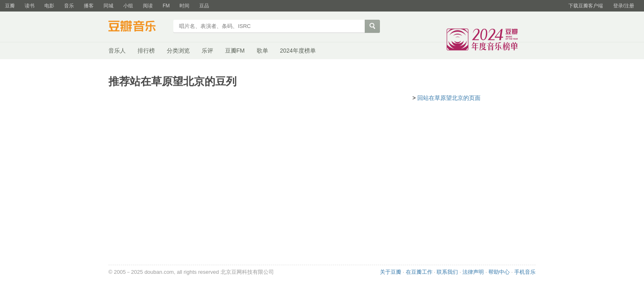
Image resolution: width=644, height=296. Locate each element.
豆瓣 (10, 6)
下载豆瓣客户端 (586, 6)
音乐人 (117, 51)
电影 (49, 6)
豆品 (204, 6)
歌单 (262, 51)
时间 (184, 6)
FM (166, 6)
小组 (128, 6)
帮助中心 (499, 272)
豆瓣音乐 (138, 27)
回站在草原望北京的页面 (449, 98)
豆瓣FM (235, 51)
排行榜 (146, 51)
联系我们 (447, 272)
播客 (89, 6)
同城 (108, 6)
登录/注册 (624, 6)
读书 (30, 6)
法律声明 (473, 272)
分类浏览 (178, 51)
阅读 (148, 6)
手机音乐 (525, 272)
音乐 (69, 6)
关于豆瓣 (391, 272)
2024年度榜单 (298, 51)
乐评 (207, 51)
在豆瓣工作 (419, 272)
